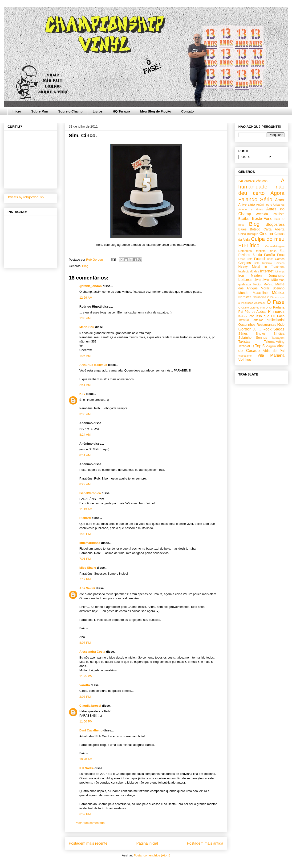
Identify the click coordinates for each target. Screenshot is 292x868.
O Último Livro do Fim (251, 308)
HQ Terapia (122, 111)
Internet (267, 271)
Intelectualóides (249, 271)
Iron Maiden (250, 275)
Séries (243, 334)
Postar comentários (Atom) (152, 855)
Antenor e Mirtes (251, 209)
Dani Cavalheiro (91, 730)
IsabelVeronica (90, 493)
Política (243, 316)
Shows (260, 334)
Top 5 (260, 346)
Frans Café (245, 259)
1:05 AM (85, 356)
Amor (280, 200)
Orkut (269, 308)
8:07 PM (85, 643)
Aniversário (247, 204)
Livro (257, 280)
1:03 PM (85, 534)
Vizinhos (245, 360)
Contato (188, 111)
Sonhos (262, 338)
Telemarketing (274, 342)
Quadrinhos (247, 325)
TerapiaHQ (246, 346)
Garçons (245, 263)
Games (280, 259)
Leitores (245, 280)
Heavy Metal (249, 267)
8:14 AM (85, 435)
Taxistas (244, 342)
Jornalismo (276, 275)
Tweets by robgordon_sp (26, 197)
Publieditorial (275, 320)
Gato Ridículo (263, 263)
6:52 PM (85, 814)
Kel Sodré (87, 768)
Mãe (274, 280)
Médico (257, 284)
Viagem (271, 346)
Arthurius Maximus (93, 365)
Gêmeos (280, 263)
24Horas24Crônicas (253, 181)
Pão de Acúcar (256, 312)
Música (278, 293)
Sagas (279, 329)
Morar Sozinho (273, 288)
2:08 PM (85, 697)
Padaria (279, 307)
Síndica (279, 334)
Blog (85, 266)
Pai (241, 312)
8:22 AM (85, 484)
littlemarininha (90, 543)
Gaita (270, 259)
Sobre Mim (40, 111)
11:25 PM (86, 676)
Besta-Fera (262, 219)
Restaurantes (266, 325)
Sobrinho (245, 338)
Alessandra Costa (92, 652)
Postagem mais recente (88, 843)
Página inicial (147, 843)
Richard (85, 518)
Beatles (244, 219)
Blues (242, 229)
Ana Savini (87, 588)
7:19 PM (85, 579)
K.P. (82, 394)
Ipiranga (280, 271)
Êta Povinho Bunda (261, 253)
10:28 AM (86, 759)
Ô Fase (276, 302)
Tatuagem (278, 338)
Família (270, 255)
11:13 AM (86, 509)
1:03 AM (85, 318)
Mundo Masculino (253, 293)
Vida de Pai (274, 351)
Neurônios (259, 297)
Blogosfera (275, 224)
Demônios (245, 251)
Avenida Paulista (270, 214)
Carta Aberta (274, 229)
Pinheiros (276, 311)
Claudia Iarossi (90, 706)
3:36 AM (85, 414)
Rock (267, 329)
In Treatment (274, 267)
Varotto (85, 685)
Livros (98, 111)
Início (17, 111)
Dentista (260, 251)
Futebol (260, 259)
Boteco (255, 229)
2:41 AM (85, 385)
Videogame (245, 356)
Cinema (266, 234)
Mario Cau (87, 327)
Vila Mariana (271, 355)
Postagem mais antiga (205, 843)
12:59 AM (86, 298)
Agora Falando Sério (261, 196)
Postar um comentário (90, 823)
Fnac (281, 255)
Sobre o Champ (70, 111)
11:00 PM (86, 721)
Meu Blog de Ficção (156, 111)
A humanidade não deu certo (261, 187)
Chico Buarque (248, 234)
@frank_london (91, 286)
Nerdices (245, 297)
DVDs (273, 251)
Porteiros (257, 320)
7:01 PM (85, 559)
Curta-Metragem (275, 246)
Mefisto (268, 284)
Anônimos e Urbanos (270, 205)
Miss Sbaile (88, 568)
